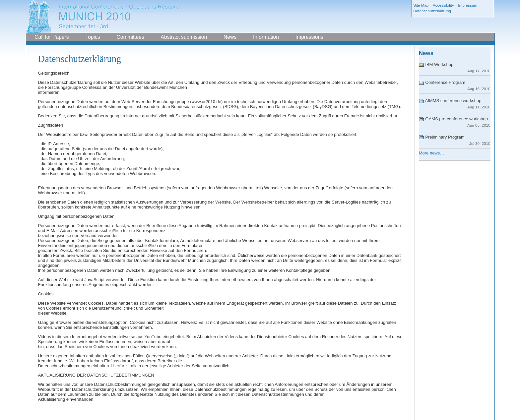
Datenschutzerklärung (432, 11)
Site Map (421, 5)
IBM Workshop (455, 67)
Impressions (309, 37)
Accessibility (443, 5)
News (230, 37)
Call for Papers (52, 37)
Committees (130, 37)
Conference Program (455, 85)
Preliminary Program (455, 140)
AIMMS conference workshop (455, 104)
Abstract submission (184, 37)
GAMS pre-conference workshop (455, 122)
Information (266, 37)
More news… (432, 153)
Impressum (468, 5)
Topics (93, 37)
